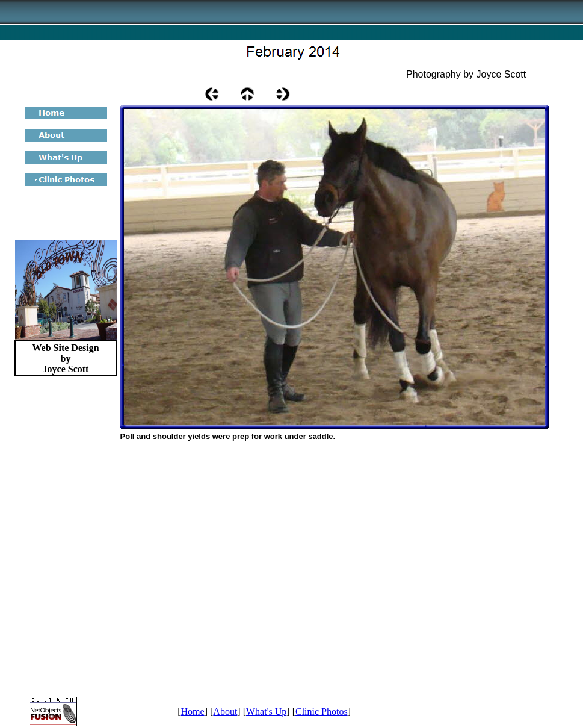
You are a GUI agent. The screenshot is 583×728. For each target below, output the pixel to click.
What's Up (266, 711)
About (225, 711)
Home (193, 711)
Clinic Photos (322, 711)
